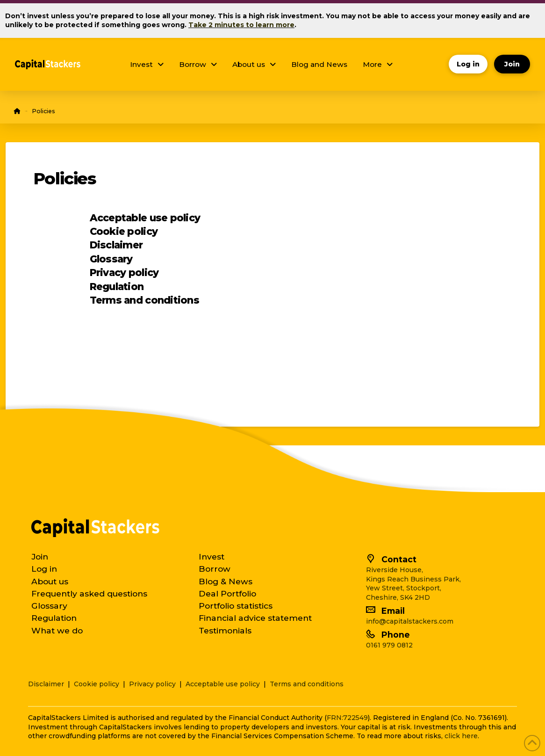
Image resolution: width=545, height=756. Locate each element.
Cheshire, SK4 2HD (398, 597)
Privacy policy (124, 273)
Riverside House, (394, 570)
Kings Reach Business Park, (413, 579)
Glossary (111, 259)
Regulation (117, 287)
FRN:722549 (347, 718)
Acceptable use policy (145, 218)
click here (461, 736)
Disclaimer (116, 245)
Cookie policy (124, 231)
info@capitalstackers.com (410, 621)
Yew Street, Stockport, (404, 588)
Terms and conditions (144, 300)
